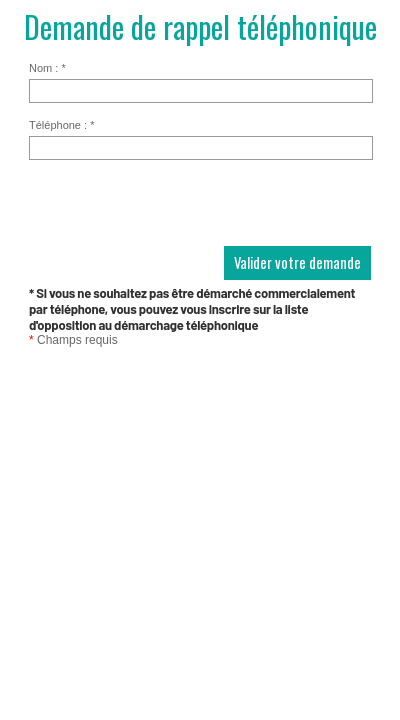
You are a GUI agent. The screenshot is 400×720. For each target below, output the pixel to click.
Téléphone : (61, 125)
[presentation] (181, 207)
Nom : (47, 68)
